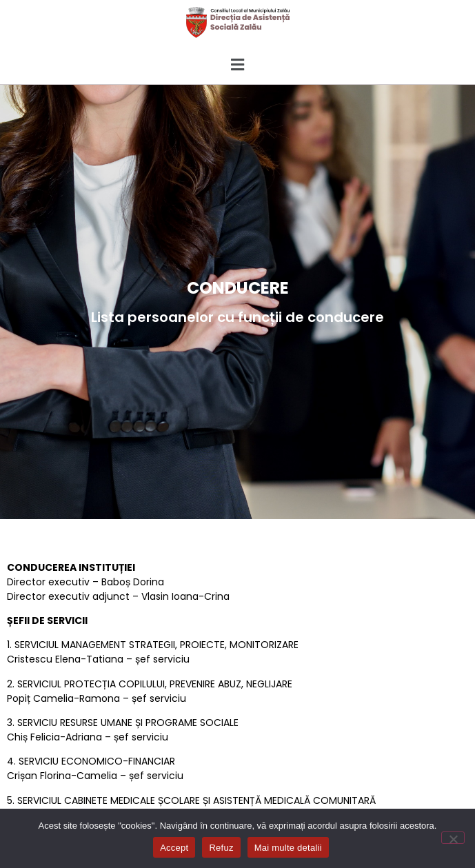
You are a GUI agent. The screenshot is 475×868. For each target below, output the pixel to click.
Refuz (221, 848)
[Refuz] (453, 838)
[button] (238, 64)
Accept (174, 848)
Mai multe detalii (288, 848)
